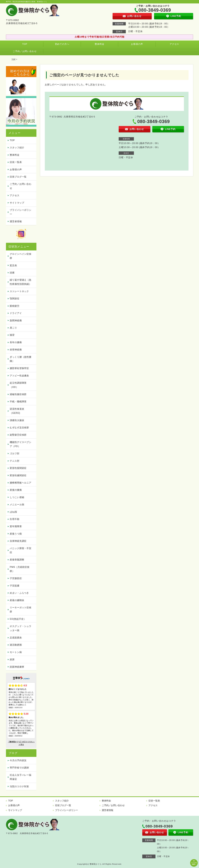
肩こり (13, 328)
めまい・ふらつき (19, 593)
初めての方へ (62, 44)
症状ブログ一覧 (18, 177)
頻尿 (12, 659)
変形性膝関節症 (18, 475)
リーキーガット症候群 (21, 610)
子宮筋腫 (15, 586)
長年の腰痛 (16, 342)
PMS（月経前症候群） (20, 569)
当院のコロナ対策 (19, 786)
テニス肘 (15, 461)
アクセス (174, 44)
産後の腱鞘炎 (17, 600)
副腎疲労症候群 (18, 435)
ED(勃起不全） (18, 619)
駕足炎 (13, 265)
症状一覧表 (16, 162)
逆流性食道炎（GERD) (17, 411)
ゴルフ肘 (15, 453)
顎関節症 (15, 299)
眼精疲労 (15, 306)
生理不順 (15, 519)
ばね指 (13, 512)
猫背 (12, 335)
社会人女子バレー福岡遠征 (21, 777)
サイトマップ (17, 203)
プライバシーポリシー (21, 212)
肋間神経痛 (16, 321)
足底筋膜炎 (16, 638)
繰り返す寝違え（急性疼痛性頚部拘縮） (21, 282)
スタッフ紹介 (17, 148)
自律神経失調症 (18, 541)
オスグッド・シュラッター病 (21, 628)
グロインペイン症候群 (21, 256)
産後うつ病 (16, 534)
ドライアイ (16, 313)
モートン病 (16, 652)
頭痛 (12, 273)
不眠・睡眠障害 (18, 402)
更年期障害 (16, 526)
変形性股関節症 (18, 468)
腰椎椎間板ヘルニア (21, 483)
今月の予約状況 (18, 760)
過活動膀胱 (16, 645)
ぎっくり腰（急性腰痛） (21, 359)
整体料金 (99, 44)
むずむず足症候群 (19, 428)
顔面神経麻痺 (17, 667)
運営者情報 (16, 221)
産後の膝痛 (16, 490)
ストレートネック (19, 291)
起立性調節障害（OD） (18, 385)
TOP (25, 44)
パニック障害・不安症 (21, 550)
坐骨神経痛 (16, 350)
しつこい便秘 (17, 497)
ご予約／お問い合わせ (25, 51)
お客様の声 (137, 44)
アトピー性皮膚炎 (19, 376)
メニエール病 (17, 505)
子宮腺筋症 (16, 578)
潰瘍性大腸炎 (17, 420)
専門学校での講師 (19, 768)
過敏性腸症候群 (18, 394)
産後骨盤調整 (17, 560)
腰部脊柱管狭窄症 (19, 368)
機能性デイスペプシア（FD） (21, 444)
